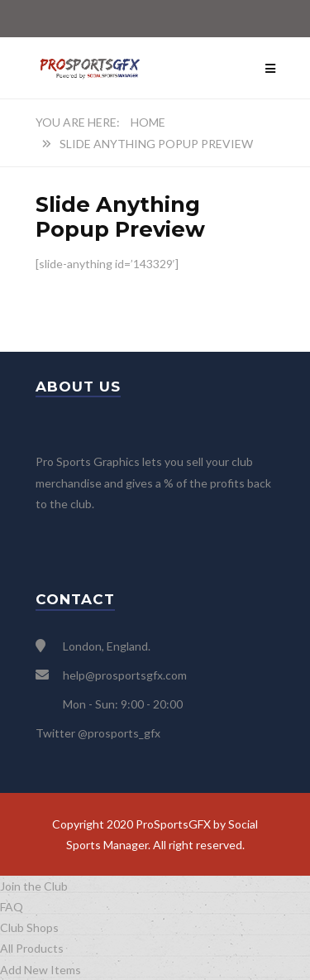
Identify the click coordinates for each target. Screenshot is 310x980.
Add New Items (41, 970)
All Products (32, 948)
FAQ (12, 907)
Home (148, 122)
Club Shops (29, 927)
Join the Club (34, 886)
